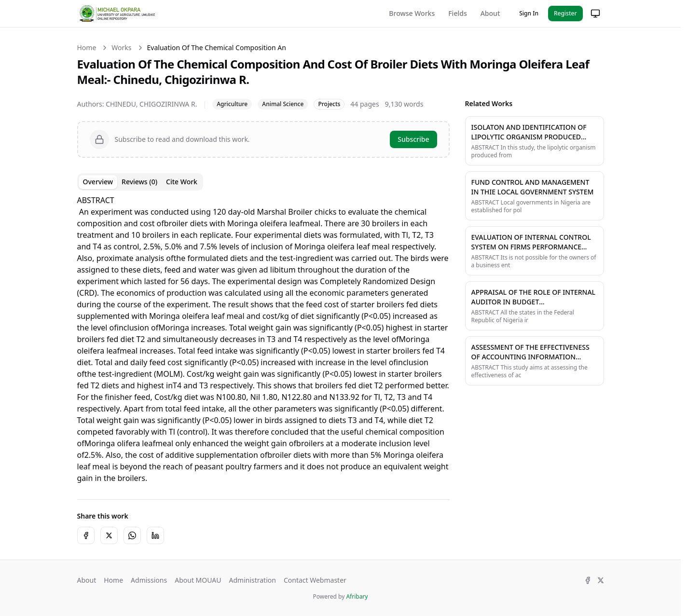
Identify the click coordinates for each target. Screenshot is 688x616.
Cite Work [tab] (182, 182)
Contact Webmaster (315, 580)
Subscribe (413, 139)
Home (87, 48)
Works (121, 48)
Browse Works (412, 13)
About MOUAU (198, 580)
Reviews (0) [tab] (139, 182)
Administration (252, 580)
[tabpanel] (263, 339)
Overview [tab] (98, 182)
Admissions (149, 580)
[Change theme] (595, 14)
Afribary (357, 596)
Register (565, 13)
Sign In (529, 13)
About (490, 13)
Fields (457, 13)
